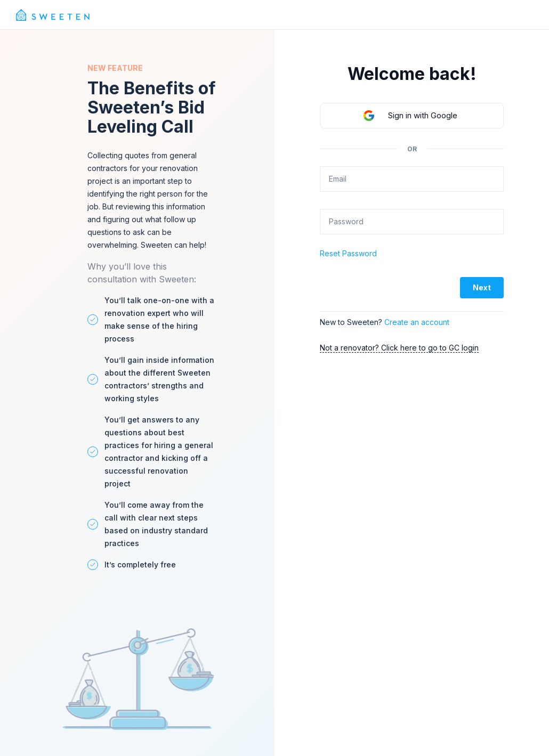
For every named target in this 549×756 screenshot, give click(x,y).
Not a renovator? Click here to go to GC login (399, 348)
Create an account (417, 322)
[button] (411, 116)
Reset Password (348, 253)
